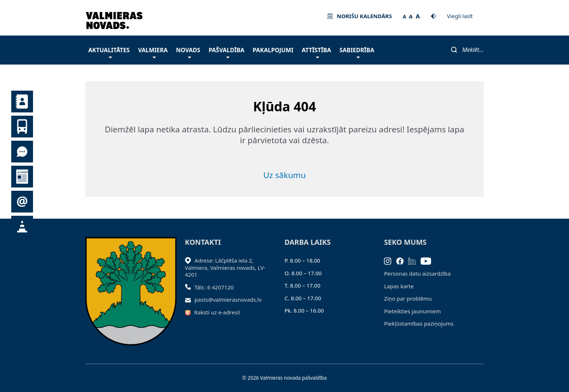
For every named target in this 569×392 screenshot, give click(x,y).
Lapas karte (399, 286)
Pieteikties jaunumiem (22, 202)
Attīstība (317, 52)
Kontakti (22, 102)
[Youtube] (428, 260)
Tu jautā (22, 152)
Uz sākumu (284, 175)
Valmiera (153, 52)
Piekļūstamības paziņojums (419, 323)
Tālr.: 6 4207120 (214, 287)
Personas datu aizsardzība (417, 273)
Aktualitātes (109, 52)
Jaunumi (22, 177)
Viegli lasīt (460, 16)
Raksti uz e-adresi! (217, 312)
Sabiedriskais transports (22, 127)
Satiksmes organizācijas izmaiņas (22, 227)
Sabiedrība (357, 52)
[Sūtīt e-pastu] (190, 300)
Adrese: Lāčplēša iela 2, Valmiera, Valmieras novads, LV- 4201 (225, 267)
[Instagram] (390, 260)
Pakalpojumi (273, 50)
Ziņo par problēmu (408, 298)
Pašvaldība (226, 52)
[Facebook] (402, 260)
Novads (188, 52)
